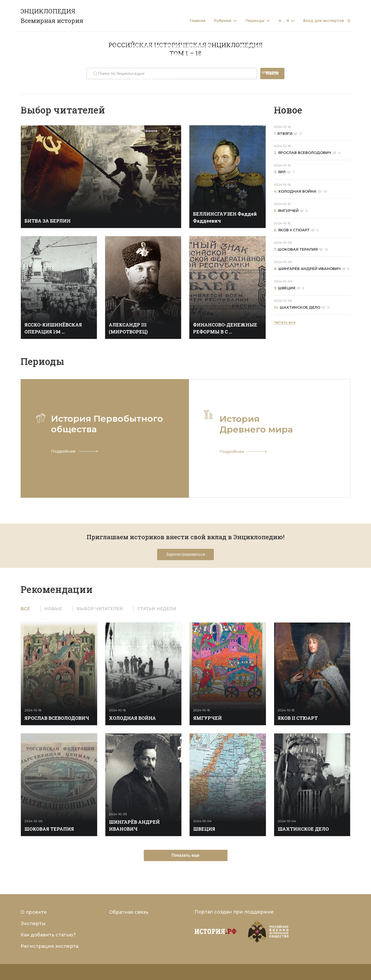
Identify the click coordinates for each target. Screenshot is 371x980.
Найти (272, 73)
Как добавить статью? (48, 935)
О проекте (34, 912)
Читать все (285, 322)
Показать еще (185, 855)
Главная (198, 21)
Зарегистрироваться (185, 554)
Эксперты (33, 924)
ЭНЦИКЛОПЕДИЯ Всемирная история (52, 16)
